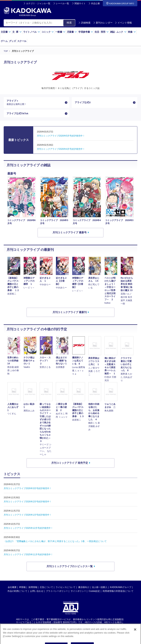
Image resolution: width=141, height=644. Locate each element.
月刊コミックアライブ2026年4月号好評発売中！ (61, 152)
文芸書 (6, 32)
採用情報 (33, 590)
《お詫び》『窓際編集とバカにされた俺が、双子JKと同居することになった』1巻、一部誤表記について (55, 544)
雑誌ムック (118, 32)
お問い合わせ (37, 594)
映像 (132, 32)
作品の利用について (17, 594)
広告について (46, 590)
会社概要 (12, 590)
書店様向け (84, 590)
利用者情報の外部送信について (118, 594)
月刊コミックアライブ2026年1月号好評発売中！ (28, 517)
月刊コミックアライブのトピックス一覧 (70, 569)
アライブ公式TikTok (18, 115)
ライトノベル (32, 32)
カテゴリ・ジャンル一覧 (38, 3)
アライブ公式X (83, 103)
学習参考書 (86, 32)
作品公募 (95, 3)
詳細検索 (84, 23)
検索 (69, 23)
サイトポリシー (78, 594)
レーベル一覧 (62, 3)
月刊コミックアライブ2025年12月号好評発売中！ (28, 531)
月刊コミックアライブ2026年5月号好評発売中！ (61, 138)
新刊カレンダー (103, 23)
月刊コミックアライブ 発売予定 (70, 466)
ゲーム (4, 41)
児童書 (72, 32)
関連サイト (80, 3)
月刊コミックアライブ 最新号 (70, 235)
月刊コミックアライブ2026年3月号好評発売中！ (28, 491)
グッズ (12, 41)
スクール (22, 41)
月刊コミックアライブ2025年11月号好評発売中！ (28, 557)
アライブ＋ (35, 103)
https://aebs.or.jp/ (57, 628)
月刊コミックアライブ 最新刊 (70, 315)
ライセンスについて (66, 590)
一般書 (60, 32)
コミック (48, 32)
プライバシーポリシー (57, 594)
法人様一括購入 (100, 590)
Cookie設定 (94, 594)
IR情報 (22, 590)
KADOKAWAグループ (121, 590)
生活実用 (102, 32)
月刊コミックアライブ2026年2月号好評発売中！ (28, 504)
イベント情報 (123, 23)
